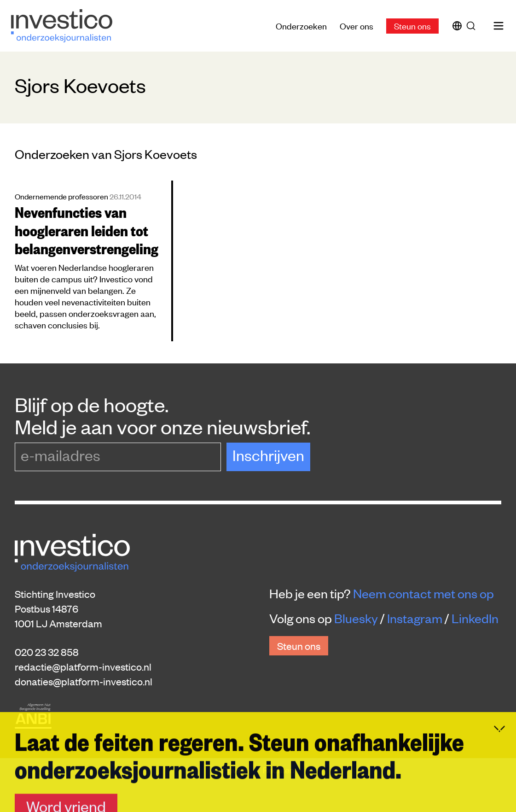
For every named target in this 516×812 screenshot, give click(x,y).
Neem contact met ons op (423, 593)
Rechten (278, 769)
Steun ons (412, 26)
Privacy (237, 769)
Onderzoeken (301, 26)
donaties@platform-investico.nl (84, 681)
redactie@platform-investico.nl (83, 666)
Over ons (357, 26)
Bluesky (356, 618)
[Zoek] (473, 26)
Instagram (415, 618)
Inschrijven (268, 455)
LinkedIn (475, 618)
